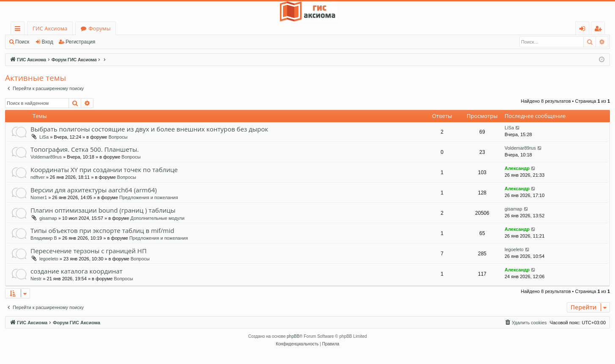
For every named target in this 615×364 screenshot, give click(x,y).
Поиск (22, 42)
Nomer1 (39, 197)
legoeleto (49, 259)
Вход (48, 42)
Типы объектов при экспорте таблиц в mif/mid (102, 230)
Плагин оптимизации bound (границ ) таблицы (103, 210)
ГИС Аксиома (50, 28)
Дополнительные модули (157, 218)
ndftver (38, 177)
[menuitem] (525, 323)
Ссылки (19, 30)
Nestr (36, 279)
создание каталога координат (77, 271)
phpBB (293, 336)
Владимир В (44, 238)
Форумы (99, 28)
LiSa (44, 137)
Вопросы (118, 137)
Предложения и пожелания (149, 197)
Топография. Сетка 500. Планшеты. (85, 149)
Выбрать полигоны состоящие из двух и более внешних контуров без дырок (149, 129)
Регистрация (80, 42)
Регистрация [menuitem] (600, 30)
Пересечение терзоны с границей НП (89, 251)
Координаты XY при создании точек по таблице (104, 170)
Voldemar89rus (46, 157)
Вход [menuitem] (584, 30)
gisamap (48, 218)
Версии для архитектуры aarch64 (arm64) (94, 190)
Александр (517, 168)
